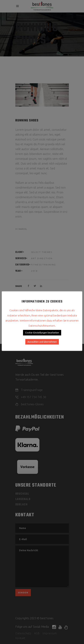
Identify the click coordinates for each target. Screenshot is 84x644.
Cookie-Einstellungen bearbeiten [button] (42, 333)
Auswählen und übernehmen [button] (42, 342)
